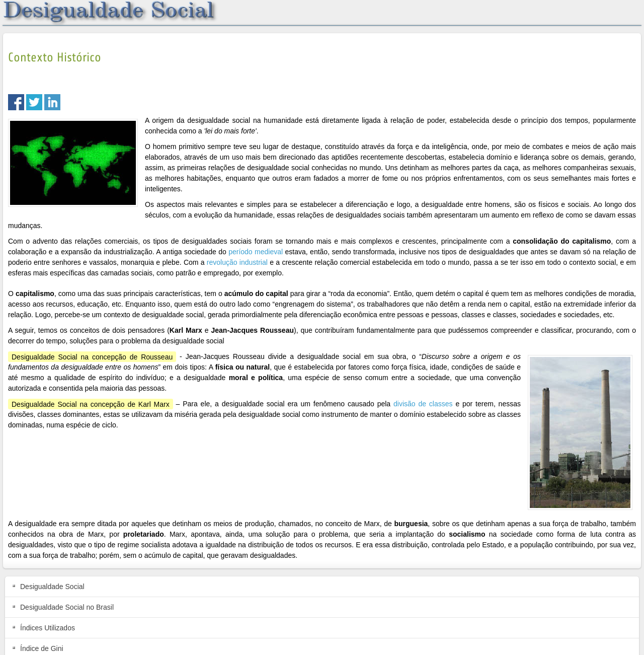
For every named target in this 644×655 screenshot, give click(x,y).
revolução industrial (237, 262)
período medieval (256, 252)
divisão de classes (423, 404)
